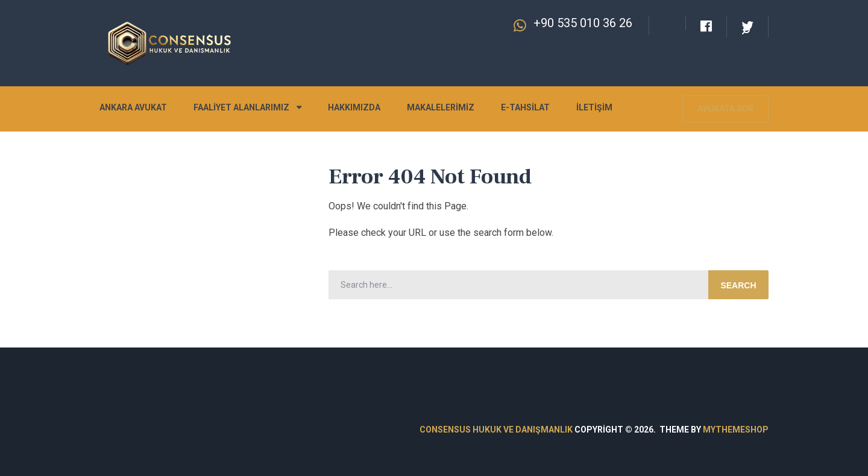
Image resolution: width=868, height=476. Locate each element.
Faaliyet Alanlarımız (241, 107)
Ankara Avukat (133, 107)
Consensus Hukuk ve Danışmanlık (496, 430)
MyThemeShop (736, 430)
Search (738, 285)
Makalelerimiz (441, 107)
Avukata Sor (725, 109)
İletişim (594, 107)
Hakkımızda (354, 107)
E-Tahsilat (525, 107)
